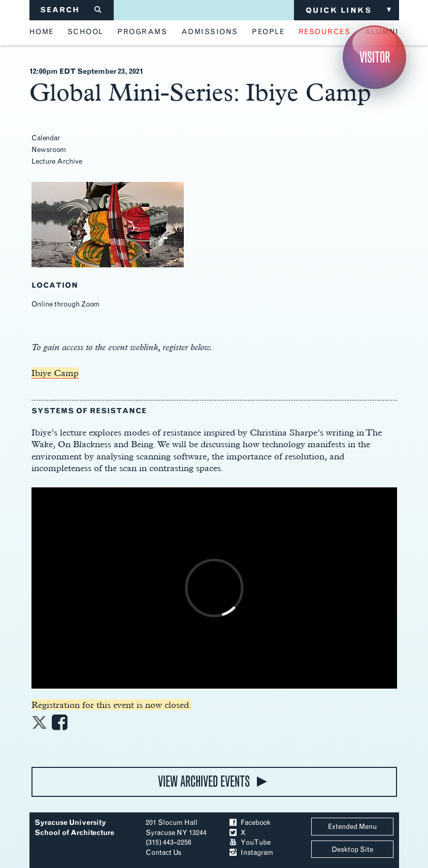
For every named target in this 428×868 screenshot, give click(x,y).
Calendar (46, 138)
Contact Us (163, 852)
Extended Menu (352, 827)
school (86, 32)
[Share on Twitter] (39, 725)
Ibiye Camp (55, 373)
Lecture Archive (57, 161)
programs (142, 32)
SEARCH (71, 10)
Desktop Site (352, 849)
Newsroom (49, 150)
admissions (210, 32)
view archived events (204, 781)
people (268, 32)
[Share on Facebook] (60, 725)
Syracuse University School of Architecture (74, 828)
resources (325, 32)
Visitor (375, 57)
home (42, 32)
